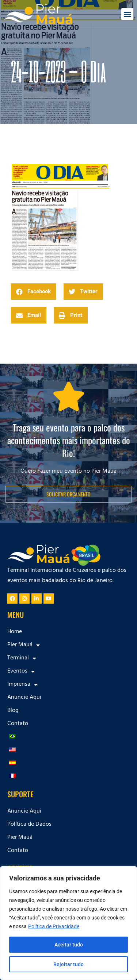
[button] (127, 14)
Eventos (21, 671)
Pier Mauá (24, 645)
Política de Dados (29, 825)
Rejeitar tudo (68, 964)
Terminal (22, 658)
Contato (18, 724)
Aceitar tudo (69, 945)
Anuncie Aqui (24, 698)
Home (15, 632)
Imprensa (22, 685)
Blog (13, 711)
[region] (68, 923)
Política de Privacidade (54, 926)
